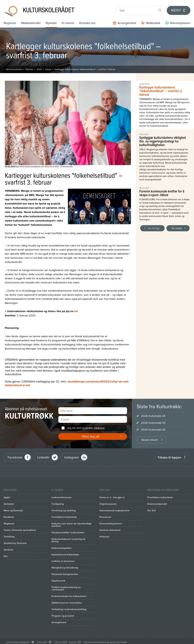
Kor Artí (151, 508)
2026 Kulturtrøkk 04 (153, 414)
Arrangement (59, 620)
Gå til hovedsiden (14, 67)
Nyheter (52, 21)
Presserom (105, 515)
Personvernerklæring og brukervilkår (105, 640)
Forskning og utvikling (64, 508)
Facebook (15, 455)
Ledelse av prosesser (63, 559)
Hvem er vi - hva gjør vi (112, 495)
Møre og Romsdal (13, 508)
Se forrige (154, 226)
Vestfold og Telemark (15, 541)
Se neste (177, 226)
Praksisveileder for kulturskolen (69, 594)
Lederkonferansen (62, 495)
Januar (48, 67)
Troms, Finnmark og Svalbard (20, 528)
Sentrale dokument (110, 528)
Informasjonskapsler (18, 640)
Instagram (72, 455)
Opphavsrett (58, 579)
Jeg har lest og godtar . (86, 426)
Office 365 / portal (65, 640)
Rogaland (9, 521)
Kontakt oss (89, 21)
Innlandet (9, 502)
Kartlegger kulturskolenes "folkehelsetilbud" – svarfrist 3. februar (85, 67)
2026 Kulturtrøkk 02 (153, 427)
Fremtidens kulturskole (64, 515)
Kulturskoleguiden (61, 546)
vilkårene (99, 426)
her (76, 309)
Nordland (9, 515)
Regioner (10, 21)
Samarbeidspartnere (111, 521)
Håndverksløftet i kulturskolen (68, 530)
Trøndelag (9, 534)
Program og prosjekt (63, 614)
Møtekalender (32, 21)
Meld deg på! (91, 434)
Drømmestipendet (157, 502)
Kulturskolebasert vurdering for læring (69, 538)
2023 (39, 67)
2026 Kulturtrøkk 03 (153, 421)
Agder (7, 495)
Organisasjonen (108, 502)
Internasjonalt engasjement (114, 508)
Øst (6, 554)
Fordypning (58, 502)
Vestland (8, 548)
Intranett (42, 640)
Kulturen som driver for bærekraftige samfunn (72, 523)
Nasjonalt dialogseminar (65, 572)
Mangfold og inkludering (65, 565)
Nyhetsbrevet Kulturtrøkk (65, 552)
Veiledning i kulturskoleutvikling (69, 607)
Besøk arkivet (150, 438)
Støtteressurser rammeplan (67, 601)
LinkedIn (43, 455)
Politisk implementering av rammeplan (66, 586)
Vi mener (69, 21)
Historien (104, 534)
